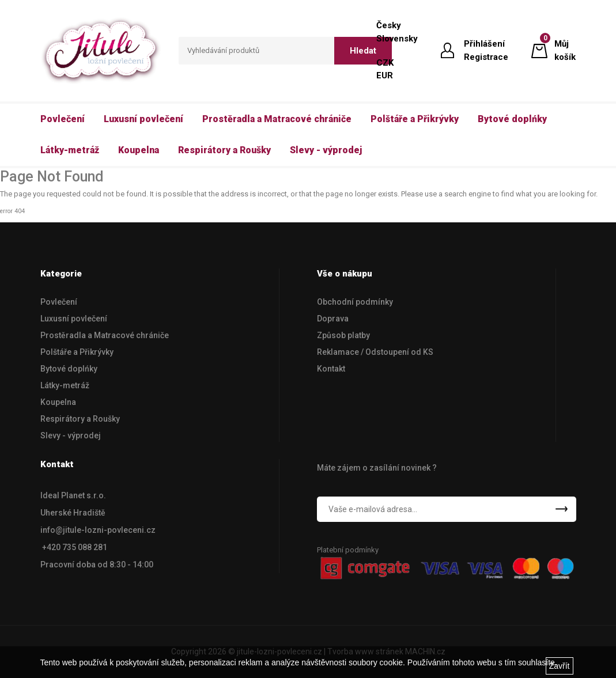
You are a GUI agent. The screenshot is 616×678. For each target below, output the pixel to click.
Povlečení (59, 302)
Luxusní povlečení (74, 319)
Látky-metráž (65, 385)
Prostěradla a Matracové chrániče (105, 335)
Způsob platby (343, 335)
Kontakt (331, 369)
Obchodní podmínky (355, 302)
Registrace (486, 57)
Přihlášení (484, 44)
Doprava (333, 319)
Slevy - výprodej (71, 435)
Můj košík (565, 50)
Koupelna (58, 402)
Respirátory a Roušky (80, 419)
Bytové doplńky (69, 369)
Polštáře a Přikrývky (77, 352)
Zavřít (560, 666)
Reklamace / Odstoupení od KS (375, 352)
